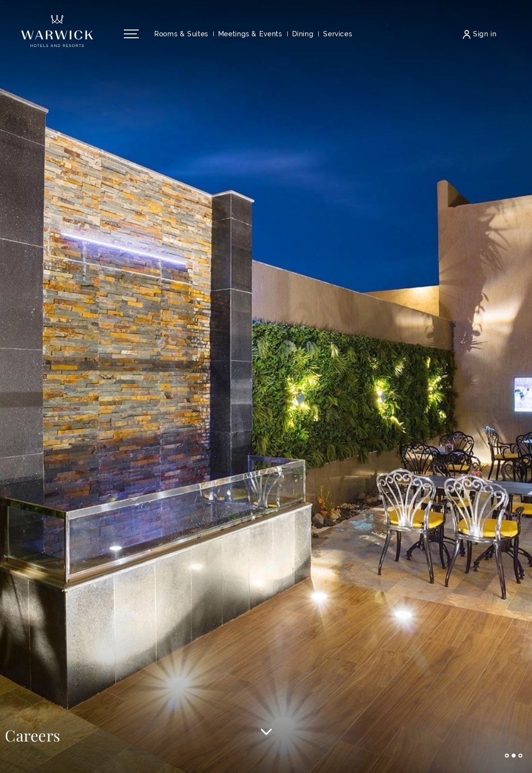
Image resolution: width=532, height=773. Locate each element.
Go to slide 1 (507, 756)
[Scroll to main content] (266, 733)
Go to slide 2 (514, 756)
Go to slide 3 (520, 756)
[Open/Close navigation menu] (131, 34)
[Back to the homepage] (57, 31)
